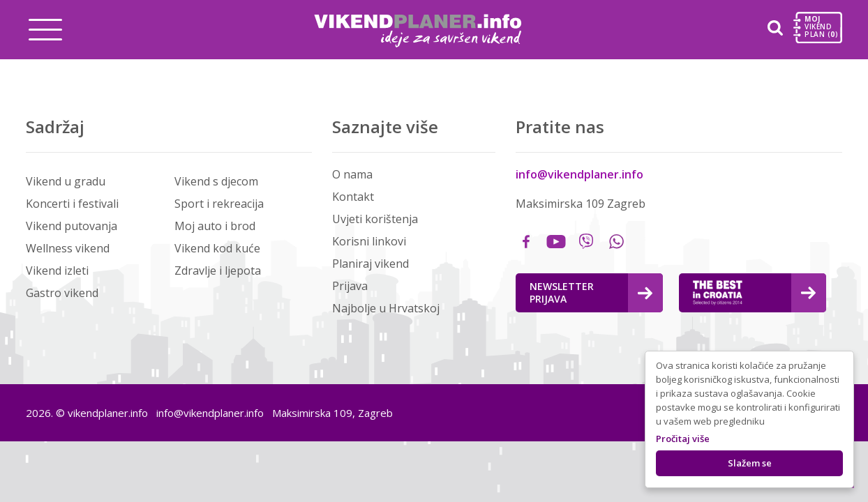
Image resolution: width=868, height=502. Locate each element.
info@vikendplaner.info (579, 174)
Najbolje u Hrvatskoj (386, 308)
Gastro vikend (62, 293)
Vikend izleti (57, 271)
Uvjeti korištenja (375, 219)
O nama (352, 174)
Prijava (350, 286)
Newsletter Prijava (591, 292)
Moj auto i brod (215, 226)
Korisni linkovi (369, 241)
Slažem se (750, 463)
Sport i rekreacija (219, 204)
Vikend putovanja (72, 226)
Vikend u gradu (66, 181)
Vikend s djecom (216, 181)
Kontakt (353, 197)
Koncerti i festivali (72, 204)
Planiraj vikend (371, 264)
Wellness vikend (68, 248)
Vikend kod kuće (217, 248)
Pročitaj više (683, 439)
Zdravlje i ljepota (218, 271)
